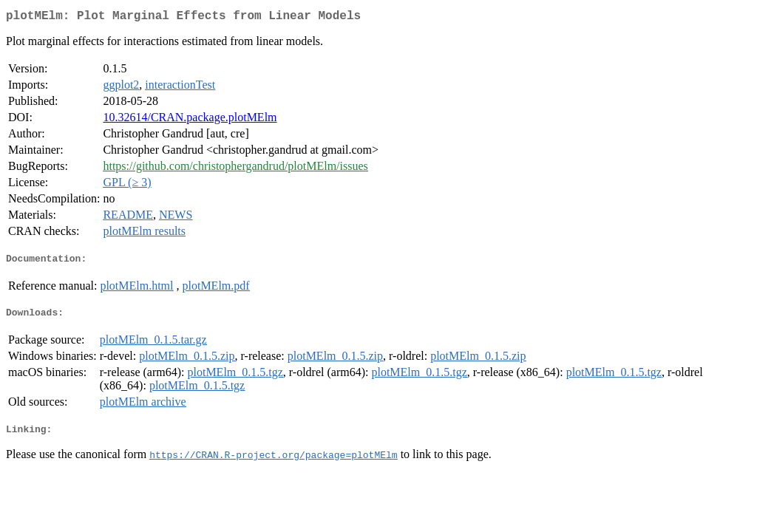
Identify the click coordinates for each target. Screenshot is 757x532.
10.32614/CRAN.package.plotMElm (190, 120)
